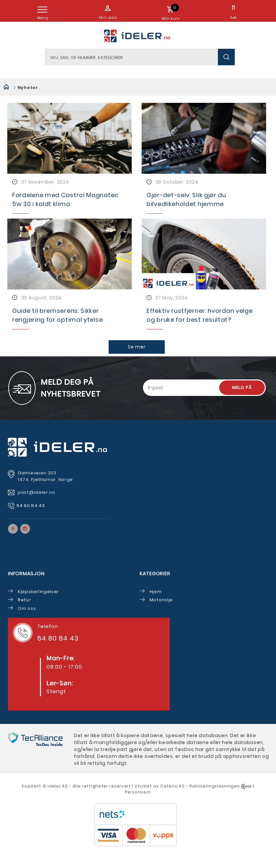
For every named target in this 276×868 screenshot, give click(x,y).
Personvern (138, 792)
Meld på (242, 388)
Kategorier (155, 573)
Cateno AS (172, 786)
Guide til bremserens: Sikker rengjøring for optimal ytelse (57, 315)
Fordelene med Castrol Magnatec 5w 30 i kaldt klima (65, 199)
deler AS (58, 786)
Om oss (27, 608)
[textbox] (140, 57)
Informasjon (26, 573)
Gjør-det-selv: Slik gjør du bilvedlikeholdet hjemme (186, 199)
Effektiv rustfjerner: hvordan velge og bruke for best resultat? (200, 315)
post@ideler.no (37, 492)
